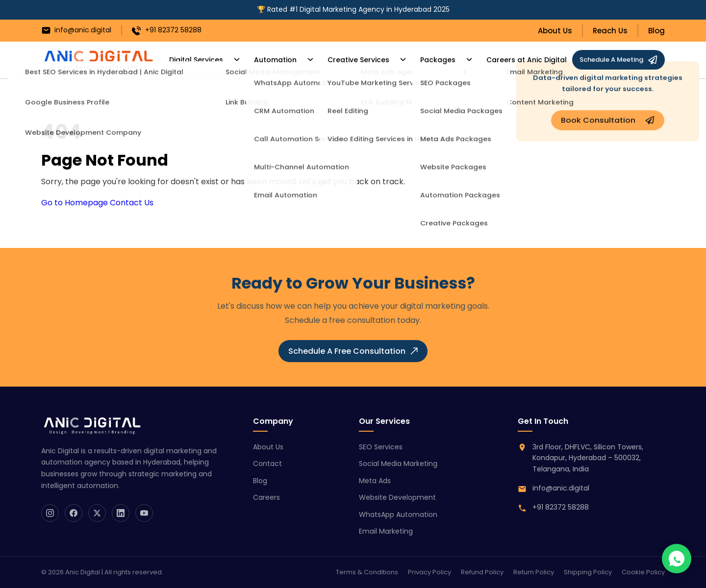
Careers (266, 497)
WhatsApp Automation (398, 514)
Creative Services (347, 60)
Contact (267, 464)
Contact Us (132, 203)
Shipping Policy (588, 572)
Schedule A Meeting (618, 60)
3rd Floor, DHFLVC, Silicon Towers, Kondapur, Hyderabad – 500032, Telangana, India (588, 458)
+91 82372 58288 (167, 30)
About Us (555, 31)
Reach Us (610, 31)
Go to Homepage (75, 203)
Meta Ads (375, 481)
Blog (656, 31)
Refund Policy (482, 572)
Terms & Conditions (367, 572)
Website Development (397, 497)
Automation (268, 60)
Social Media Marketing (398, 464)
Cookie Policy (643, 572)
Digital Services (195, 60)
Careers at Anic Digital (505, 60)
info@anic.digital (76, 30)
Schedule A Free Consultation (353, 351)
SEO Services (381, 447)
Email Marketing (386, 531)
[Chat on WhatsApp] (677, 559)
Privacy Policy (429, 572)
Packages (420, 60)
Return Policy (534, 572)
